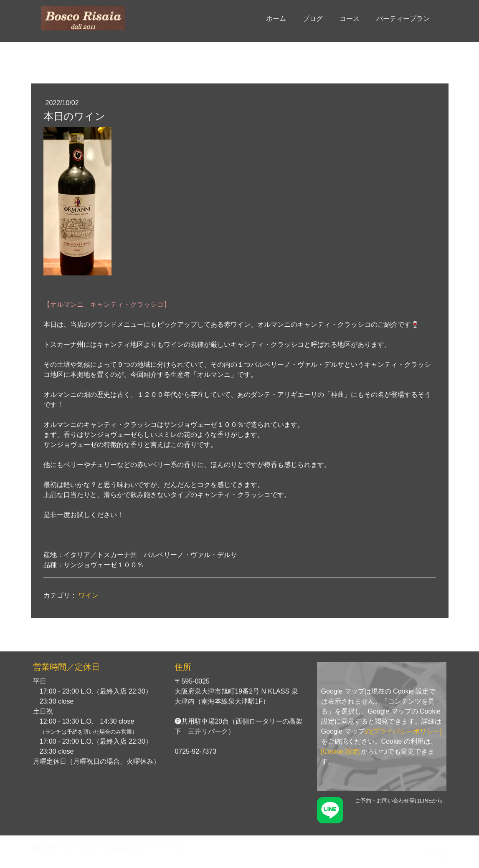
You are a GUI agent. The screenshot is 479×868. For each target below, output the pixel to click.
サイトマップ (169, 848)
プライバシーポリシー (74, 848)
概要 (36, 848)
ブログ (313, 19)
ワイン (89, 595)
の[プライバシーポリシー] (403, 731)
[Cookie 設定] (341, 751)
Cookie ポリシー (127, 848)
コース (350, 19)
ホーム (276, 19)
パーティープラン (403, 19)
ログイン (438, 855)
